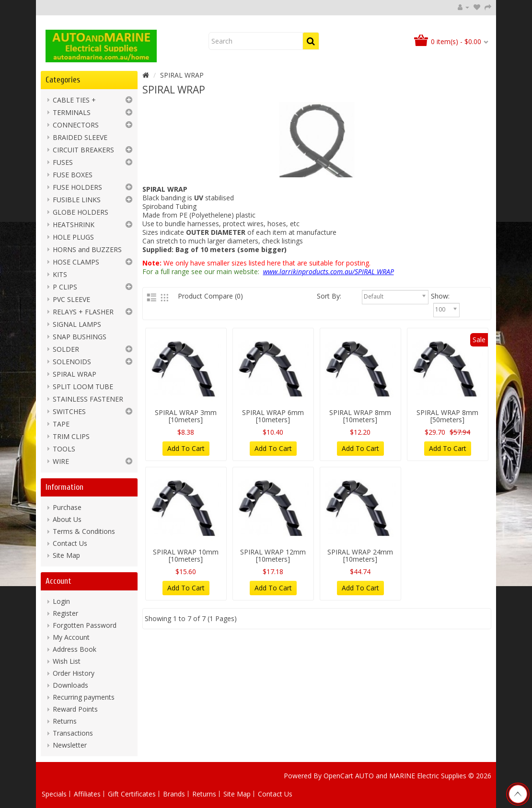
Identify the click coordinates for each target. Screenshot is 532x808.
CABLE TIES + (74, 100)
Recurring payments (84, 697)
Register (65, 613)
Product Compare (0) (210, 296)
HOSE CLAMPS (76, 262)
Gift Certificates (132, 794)
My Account (71, 637)
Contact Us (70, 543)
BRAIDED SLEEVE (80, 137)
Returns (65, 721)
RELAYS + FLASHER (83, 312)
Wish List (67, 661)
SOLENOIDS (72, 362)
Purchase (67, 507)
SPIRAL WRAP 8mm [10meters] (360, 416)
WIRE (61, 461)
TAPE (61, 424)
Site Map (66, 555)
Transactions (73, 733)
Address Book (75, 649)
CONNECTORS (76, 125)
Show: (450, 296)
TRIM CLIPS (71, 436)
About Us (67, 519)
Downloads (70, 685)
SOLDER (66, 349)
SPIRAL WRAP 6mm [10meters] (273, 416)
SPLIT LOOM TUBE (83, 387)
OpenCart (338, 776)
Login (61, 601)
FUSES (63, 162)
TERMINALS (72, 112)
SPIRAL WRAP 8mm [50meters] (447, 416)
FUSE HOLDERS (77, 187)
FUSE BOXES (73, 175)
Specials (54, 794)
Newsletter (70, 745)
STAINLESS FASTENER (88, 399)
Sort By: (347, 296)
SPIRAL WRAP (75, 374)
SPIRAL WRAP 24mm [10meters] (360, 555)
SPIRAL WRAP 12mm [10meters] (273, 555)
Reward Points (75, 709)
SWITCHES (69, 411)
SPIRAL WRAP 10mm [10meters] (186, 555)
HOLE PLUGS (73, 237)
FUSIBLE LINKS (77, 200)
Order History (74, 673)
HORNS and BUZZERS (87, 249)
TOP (518, 794)
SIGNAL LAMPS (77, 324)
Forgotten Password (85, 625)
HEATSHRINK (74, 225)
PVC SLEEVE (71, 299)
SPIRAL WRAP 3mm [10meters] (186, 416)
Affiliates (87, 794)
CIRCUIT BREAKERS (83, 150)
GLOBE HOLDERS (81, 212)
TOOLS (64, 449)
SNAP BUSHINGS (80, 337)
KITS (60, 274)
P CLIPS (65, 287)
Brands (174, 794)
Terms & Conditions (84, 531)
